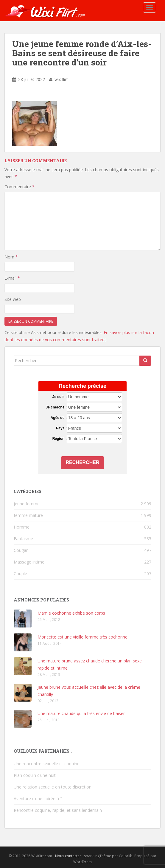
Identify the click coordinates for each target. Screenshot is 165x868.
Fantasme (23, 539)
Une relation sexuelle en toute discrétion (53, 787)
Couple (20, 574)
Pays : (61, 428)
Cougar (21, 550)
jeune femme (27, 504)
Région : (60, 439)
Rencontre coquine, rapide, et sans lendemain (58, 810)
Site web (13, 299)
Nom (11, 257)
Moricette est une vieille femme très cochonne (82, 637)
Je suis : (60, 397)
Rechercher (83, 462)
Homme (22, 527)
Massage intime (29, 562)
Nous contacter (68, 856)
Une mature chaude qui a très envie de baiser (81, 713)
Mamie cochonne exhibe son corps (71, 613)
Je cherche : (56, 407)
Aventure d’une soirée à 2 (38, 799)
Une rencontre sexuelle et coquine (47, 764)
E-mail (12, 278)
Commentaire (20, 187)
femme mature (28, 515)
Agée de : (59, 418)
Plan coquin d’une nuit (35, 775)
